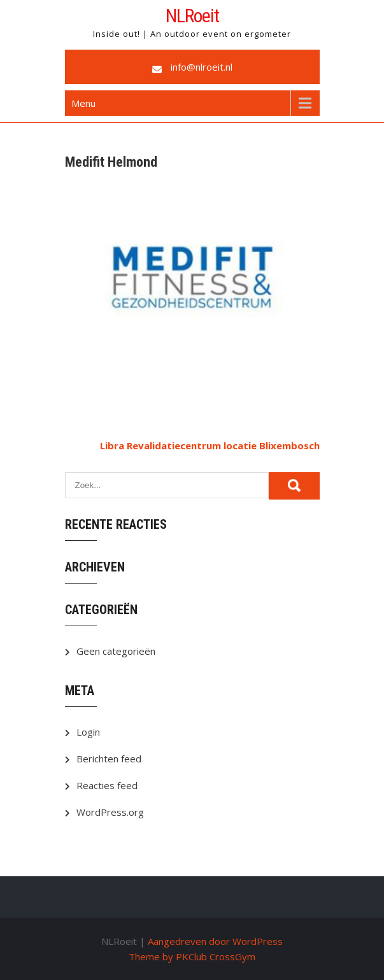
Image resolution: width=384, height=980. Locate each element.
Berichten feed (109, 759)
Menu (83, 103)
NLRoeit (192, 16)
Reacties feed (107, 785)
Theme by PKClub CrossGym (192, 956)
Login (88, 732)
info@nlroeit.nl (202, 67)
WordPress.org (110, 812)
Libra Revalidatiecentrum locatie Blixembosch (210, 445)
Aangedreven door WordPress (215, 941)
